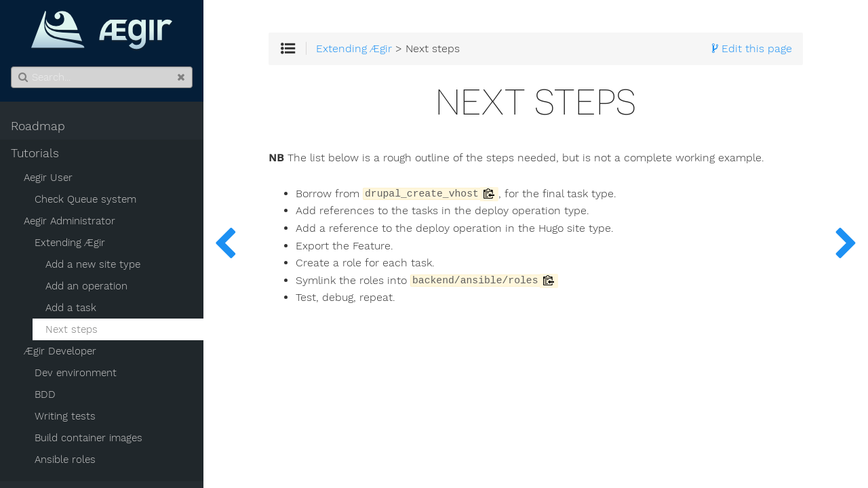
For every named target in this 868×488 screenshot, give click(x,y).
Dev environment (76, 373)
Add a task (71, 308)
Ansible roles (65, 460)
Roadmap (38, 126)
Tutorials (35, 153)
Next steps (72, 329)
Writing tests (65, 416)
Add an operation (86, 286)
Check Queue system (85, 199)
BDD (45, 394)
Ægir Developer (60, 351)
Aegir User (48, 178)
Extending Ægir (70, 243)
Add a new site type (93, 264)
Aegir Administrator (70, 221)
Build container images (88, 438)
